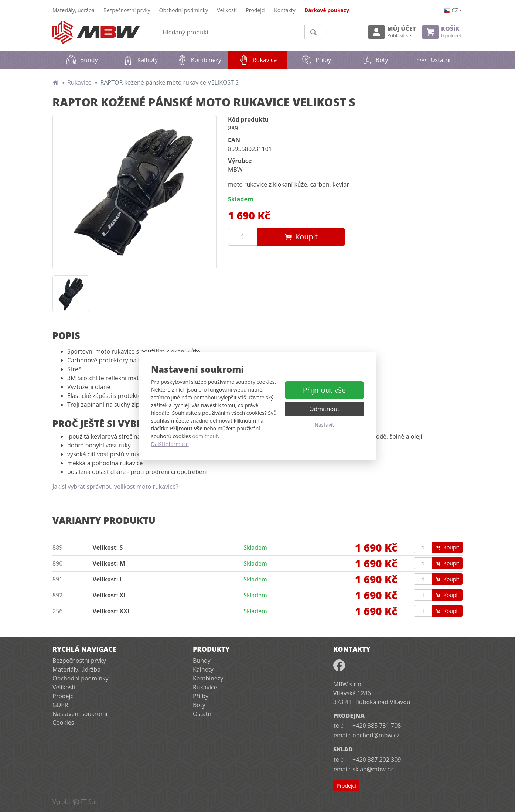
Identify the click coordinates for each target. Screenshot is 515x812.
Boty (375, 60)
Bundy (82, 60)
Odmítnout (324, 409)
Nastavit (324, 425)
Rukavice (263, 57)
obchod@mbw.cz (376, 735)
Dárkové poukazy (327, 10)
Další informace (170, 444)
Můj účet (392, 32)
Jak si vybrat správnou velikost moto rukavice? (115, 487)
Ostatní (433, 60)
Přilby (316, 60)
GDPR (60, 705)
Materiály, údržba (74, 10)
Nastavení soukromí (80, 714)
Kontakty (285, 10)
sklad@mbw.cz (373, 769)
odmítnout (205, 436)
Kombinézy (199, 60)
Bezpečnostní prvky (127, 10)
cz (451, 10)
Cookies (63, 723)
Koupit (301, 237)
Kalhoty (140, 60)
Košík (442, 32)
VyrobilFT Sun (76, 802)
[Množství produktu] (243, 237)
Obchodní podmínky (184, 10)
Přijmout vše (324, 390)
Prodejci (255, 10)
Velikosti (227, 10)
